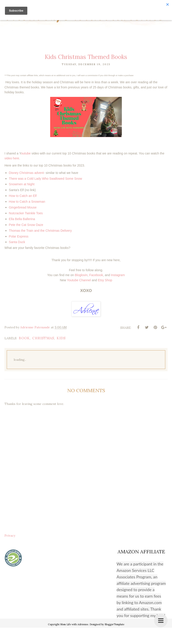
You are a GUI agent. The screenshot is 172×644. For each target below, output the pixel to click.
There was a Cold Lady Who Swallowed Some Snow (46, 195)
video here (12, 175)
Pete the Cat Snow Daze (26, 241)
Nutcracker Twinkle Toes (26, 229)
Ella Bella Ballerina (22, 235)
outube (26, 169)
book (24, 354)
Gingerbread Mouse (23, 224)
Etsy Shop (105, 296)
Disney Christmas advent (26, 189)
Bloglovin (81, 291)
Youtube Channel (79, 296)
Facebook (96, 291)
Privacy (10, 552)
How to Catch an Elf (23, 212)
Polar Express (19, 252)
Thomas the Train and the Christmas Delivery (40, 247)
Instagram (118, 291)
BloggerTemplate (114, 641)
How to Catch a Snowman (27, 218)
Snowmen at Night (22, 200)
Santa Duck (17, 258)
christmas (43, 354)
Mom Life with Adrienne (86, 23)
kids (61, 354)
